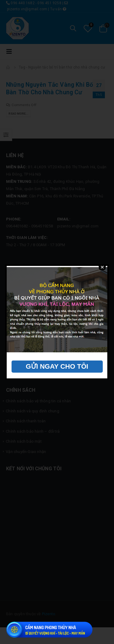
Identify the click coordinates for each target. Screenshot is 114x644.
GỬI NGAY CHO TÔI (57, 366)
